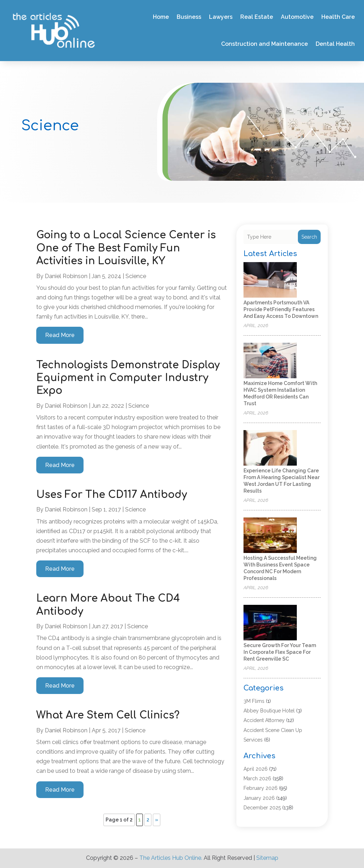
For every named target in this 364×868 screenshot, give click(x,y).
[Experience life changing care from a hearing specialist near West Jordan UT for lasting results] (270, 448)
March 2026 (257, 779)
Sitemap (267, 858)
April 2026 (256, 769)
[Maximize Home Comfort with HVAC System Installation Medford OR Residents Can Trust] (270, 361)
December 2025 (262, 808)
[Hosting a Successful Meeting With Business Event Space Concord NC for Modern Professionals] (270, 536)
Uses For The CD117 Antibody (112, 495)
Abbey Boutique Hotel (269, 711)
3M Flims (254, 701)
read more (60, 335)
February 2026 (261, 788)
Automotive (297, 17)
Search (309, 237)
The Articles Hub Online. (171, 858)
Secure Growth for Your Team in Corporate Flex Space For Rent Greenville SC (280, 652)
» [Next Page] (157, 820)
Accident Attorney (264, 720)
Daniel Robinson (66, 276)
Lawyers (221, 17)
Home (161, 17)
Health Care (338, 17)
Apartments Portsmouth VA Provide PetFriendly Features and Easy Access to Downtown (281, 309)
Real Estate (257, 17)
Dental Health (335, 44)
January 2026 (259, 798)
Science (136, 276)
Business (189, 17)
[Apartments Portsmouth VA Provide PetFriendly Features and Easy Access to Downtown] (270, 280)
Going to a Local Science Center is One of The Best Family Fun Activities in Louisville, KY (126, 248)
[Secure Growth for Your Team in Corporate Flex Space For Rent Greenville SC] (270, 623)
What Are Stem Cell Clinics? (108, 715)
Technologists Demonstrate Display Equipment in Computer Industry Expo (128, 378)
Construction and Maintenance (264, 44)
